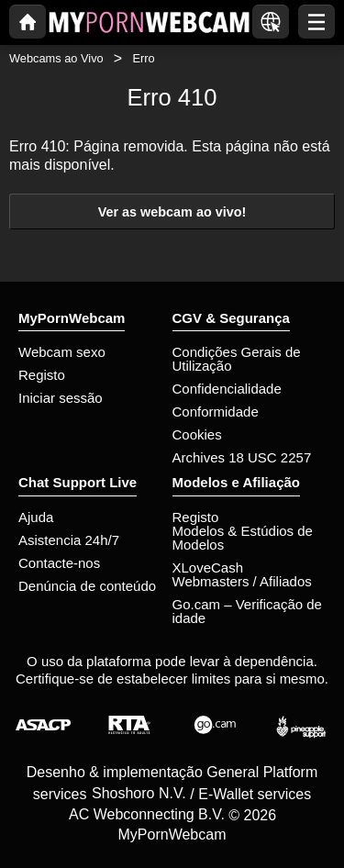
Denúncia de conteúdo (87, 586)
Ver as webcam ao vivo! (172, 212)
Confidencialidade (227, 389)
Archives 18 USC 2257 (242, 457)
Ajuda (36, 517)
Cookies (197, 434)
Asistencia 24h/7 (69, 540)
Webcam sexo (62, 352)
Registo (42, 375)
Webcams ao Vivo (56, 58)
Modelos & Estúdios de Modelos (243, 538)
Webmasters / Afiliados (242, 581)
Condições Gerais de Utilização (237, 359)
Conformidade (216, 412)
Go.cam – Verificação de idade (247, 611)
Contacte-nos (59, 563)
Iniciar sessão (61, 398)
